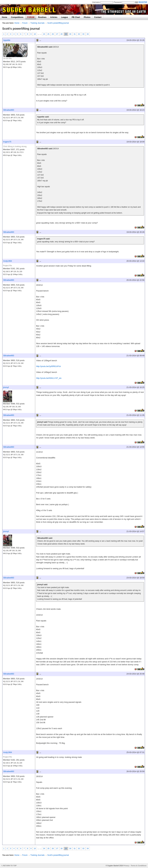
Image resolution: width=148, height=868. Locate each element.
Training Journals (37, 23)
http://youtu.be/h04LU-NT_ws (49, 378)
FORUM (31, 17)
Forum (25, 23)
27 (57, 34)
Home (5, 17)
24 (44, 34)
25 (48, 34)
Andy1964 (8, 261)
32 (79, 34)
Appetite (7, 40)
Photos (87, 17)
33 (83, 34)
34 (88, 34)
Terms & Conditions (139, 866)
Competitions (17, 17)
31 (75, 34)
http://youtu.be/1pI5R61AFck (48, 366)
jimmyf (6, 387)
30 (70, 34)
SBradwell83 (9, 110)
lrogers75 (7, 142)
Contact (98, 17)
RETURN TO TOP (10, 866)
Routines (42, 17)
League (65, 17)
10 (35, 34)
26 (53, 34)
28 (62, 34)
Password (117, 2)
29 (66, 34)
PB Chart (76, 17)
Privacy (126, 866)
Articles (54, 17)
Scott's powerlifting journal (58, 23)
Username (96, 2)
